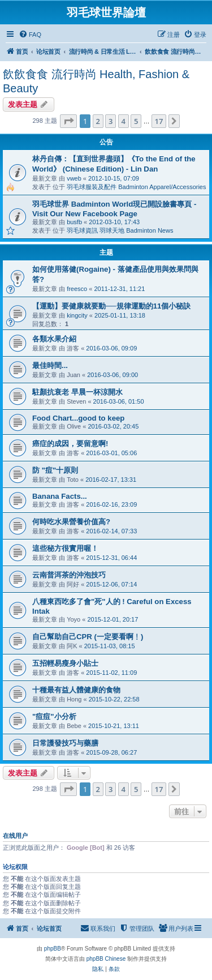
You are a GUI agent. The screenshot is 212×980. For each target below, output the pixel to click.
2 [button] (98, 121)
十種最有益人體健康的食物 (76, 690)
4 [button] (124, 121)
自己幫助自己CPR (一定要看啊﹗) (88, 637)
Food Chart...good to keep (78, 418)
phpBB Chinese (106, 959)
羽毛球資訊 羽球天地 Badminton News (120, 230)
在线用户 (15, 836)
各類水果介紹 (54, 339)
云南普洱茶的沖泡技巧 (69, 575)
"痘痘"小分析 (54, 716)
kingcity (77, 315)
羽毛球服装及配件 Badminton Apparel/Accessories (136, 187)
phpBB (53, 949)
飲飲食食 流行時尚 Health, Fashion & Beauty (96, 81)
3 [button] (111, 121)
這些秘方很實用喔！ (65, 548)
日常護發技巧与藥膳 (65, 743)
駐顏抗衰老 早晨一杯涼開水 (77, 392)
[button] (68, 121)
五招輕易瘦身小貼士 (65, 663)
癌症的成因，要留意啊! (70, 444)
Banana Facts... (60, 496)
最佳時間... (50, 365)
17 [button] (159, 121)
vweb (74, 178)
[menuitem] (30, 35)
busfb (74, 222)
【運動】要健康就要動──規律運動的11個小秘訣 (111, 306)
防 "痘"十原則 (55, 470)
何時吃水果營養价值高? (71, 522)
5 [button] (136, 121)
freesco (77, 289)
